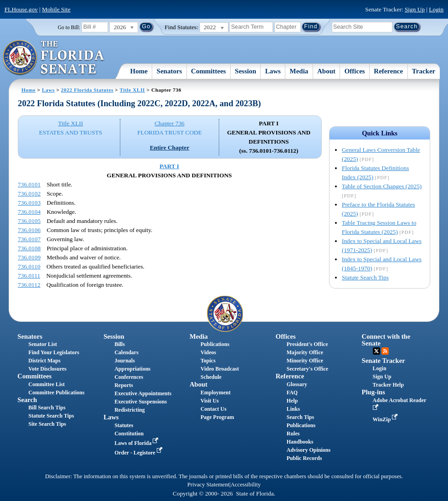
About (326, 71)
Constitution (129, 434)
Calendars (126, 352)
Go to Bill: (69, 27)
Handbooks (300, 442)
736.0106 (29, 230)
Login (436, 9)
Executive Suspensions (141, 402)
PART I (169, 166)
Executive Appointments (143, 393)
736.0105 (29, 221)
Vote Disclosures (47, 369)
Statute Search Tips (365, 277)
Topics (208, 361)
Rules (293, 434)
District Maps (44, 361)
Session (245, 71)
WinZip (386, 419)
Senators (170, 71)
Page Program (217, 417)
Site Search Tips (47, 424)
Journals (125, 361)
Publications (215, 344)
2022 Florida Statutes (87, 90)
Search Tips (300, 417)
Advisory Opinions (309, 450)
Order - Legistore (139, 453)
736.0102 (29, 194)
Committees (209, 71)
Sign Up (415, 9)
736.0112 (29, 285)
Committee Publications (56, 393)
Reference (388, 71)
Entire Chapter (170, 147)
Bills (120, 344)
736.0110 (29, 266)
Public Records (304, 458)
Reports (124, 385)
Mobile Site (56, 9)
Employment (216, 393)
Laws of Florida (137, 443)
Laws (273, 71)
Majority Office (305, 352)
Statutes (124, 425)
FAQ (292, 393)
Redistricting (130, 410)
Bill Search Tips (47, 408)
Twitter (376, 351)
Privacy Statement (208, 485)
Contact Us (214, 409)
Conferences (129, 377)
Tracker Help (389, 385)
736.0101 (29, 184)
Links (293, 409)
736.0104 (29, 212)
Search (27, 400)
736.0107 (29, 239)
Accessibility (246, 485)
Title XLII (133, 90)
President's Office (307, 344)
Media (299, 71)
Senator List (43, 344)
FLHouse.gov (21, 9)
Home (139, 71)
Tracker (424, 71)
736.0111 (29, 276)
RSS (385, 351)
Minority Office (305, 361)
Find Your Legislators (54, 352)
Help (292, 401)
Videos (208, 352)
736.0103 (29, 203)
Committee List (46, 384)
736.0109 (29, 257)
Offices (355, 71)
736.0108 (29, 248)
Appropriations (132, 369)
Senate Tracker (384, 361)
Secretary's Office (307, 369)
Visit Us (210, 401)
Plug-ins (373, 392)
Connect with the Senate (386, 340)
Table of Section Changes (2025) (382, 186)
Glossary (297, 384)
